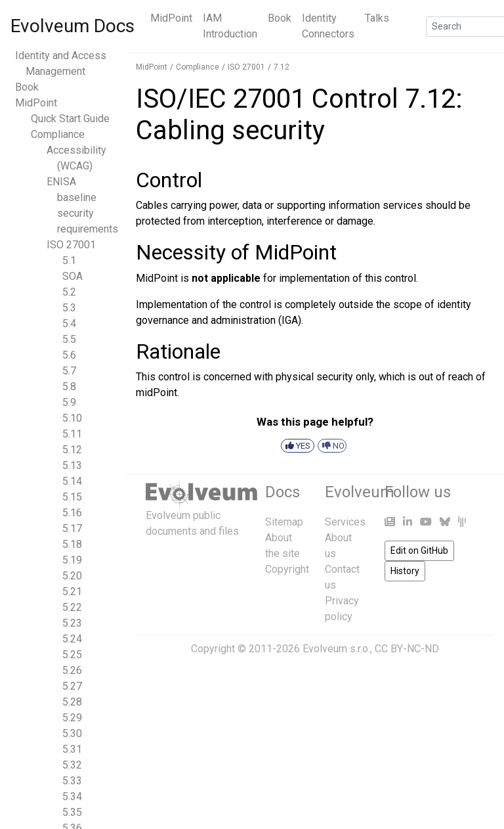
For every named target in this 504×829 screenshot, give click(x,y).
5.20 (72, 576)
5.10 (72, 418)
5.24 (72, 639)
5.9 (69, 402)
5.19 (72, 560)
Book (280, 18)
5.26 (72, 670)
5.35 (72, 812)
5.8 (69, 387)
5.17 (72, 528)
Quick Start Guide (70, 119)
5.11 (72, 434)
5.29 (72, 718)
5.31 (72, 749)
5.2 (69, 292)
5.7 (69, 371)
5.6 (69, 355)
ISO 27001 (71, 245)
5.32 (72, 765)
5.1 (69, 260)
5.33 (72, 781)
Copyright (287, 569)
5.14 (72, 481)
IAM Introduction (230, 26)
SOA (73, 276)
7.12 (282, 67)
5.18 (72, 544)
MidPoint (171, 18)
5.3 (69, 308)
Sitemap (284, 522)
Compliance (58, 134)
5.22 (72, 607)
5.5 (69, 339)
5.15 (72, 497)
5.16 (72, 513)
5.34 (72, 796)
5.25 (72, 655)
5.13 (72, 465)
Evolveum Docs (73, 26)
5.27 (72, 686)
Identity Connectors (328, 26)
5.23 (72, 623)
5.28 (72, 702)
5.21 (72, 592)
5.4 (69, 324)
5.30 (72, 733)
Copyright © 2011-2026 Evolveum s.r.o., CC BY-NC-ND (315, 649)
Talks (377, 18)
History (405, 571)
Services (345, 522)
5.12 (72, 450)
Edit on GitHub (419, 550)
